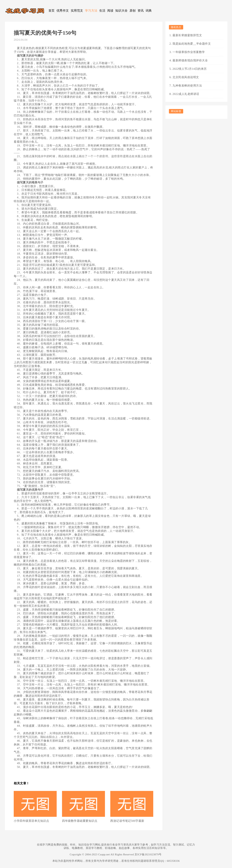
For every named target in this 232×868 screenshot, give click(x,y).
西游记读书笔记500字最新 (127, 821)
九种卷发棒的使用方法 (187, 86)
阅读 (110, 11)
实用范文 (77, 11)
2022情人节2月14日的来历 (190, 69)
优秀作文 (63, 11)
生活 (102, 11)
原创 (133, 11)
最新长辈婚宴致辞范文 (187, 35)
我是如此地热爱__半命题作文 (192, 44)
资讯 (141, 11)
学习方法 (91, 11)
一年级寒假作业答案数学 (189, 52)
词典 (149, 11)
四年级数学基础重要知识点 (80, 821)
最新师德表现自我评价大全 (190, 60)
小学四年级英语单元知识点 (31, 821)
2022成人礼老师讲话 (186, 94)
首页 (52, 11)
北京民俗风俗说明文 (186, 77)
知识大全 (122, 11)
